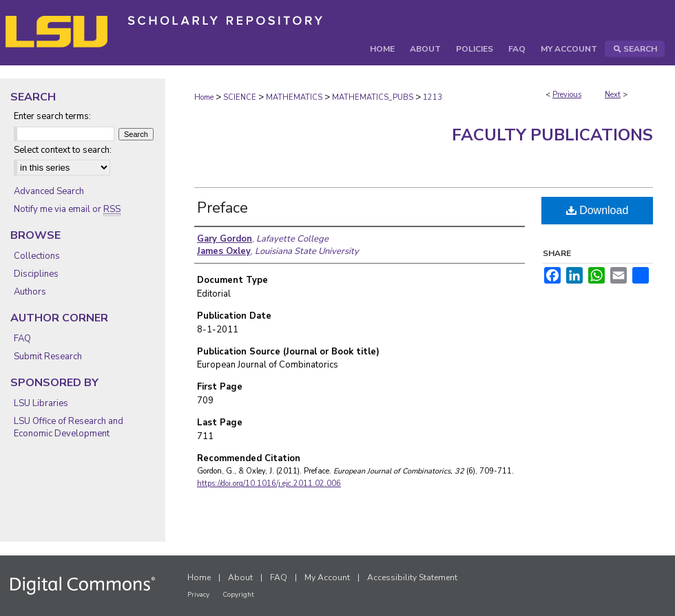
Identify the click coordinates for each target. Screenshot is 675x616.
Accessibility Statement (412, 577)
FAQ (22, 339)
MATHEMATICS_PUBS (373, 97)
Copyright (238, 595)
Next (613, 95)
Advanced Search (49, 191)
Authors (30, 292)
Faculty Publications (552, 135)
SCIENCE (240, 97)
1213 (433, 97)
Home (204, 97)
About (240, 577)
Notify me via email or (67, 209)
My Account (327, 577)
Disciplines (36, 274)
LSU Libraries (41, 403)
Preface (222, 208)
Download (598, 210)
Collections (37, 256)
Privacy (198, 595)
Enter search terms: (52, 116)
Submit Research (48, 357)
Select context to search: (63, 150)
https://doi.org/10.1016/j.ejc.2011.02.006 (269, 484)
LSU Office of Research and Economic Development (69, 427)
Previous (567, 95)
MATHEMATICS (294, 97)
